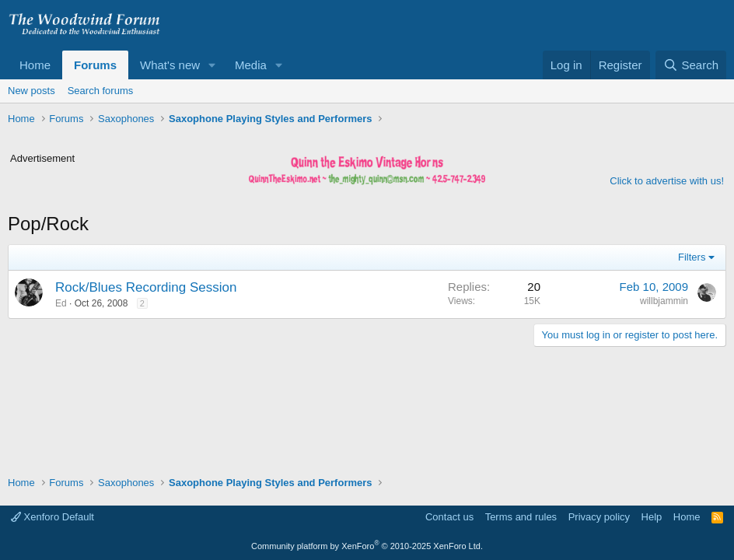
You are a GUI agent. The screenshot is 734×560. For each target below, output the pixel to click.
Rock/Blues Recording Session (146, 287)
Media (251, 65)
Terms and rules (521, 517)
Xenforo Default (52, 517)
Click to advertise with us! (667, 181)
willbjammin (664, 301)
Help (652, 517)
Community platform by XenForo (367, 546)
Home (35, 65)
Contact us (449, 517)
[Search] (691, 65)
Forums (95, 65)
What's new (170, 65)
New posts (31, 91)
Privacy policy (599, 517)
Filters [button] (692, 257)
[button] (212, 65)
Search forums (101, 91)
